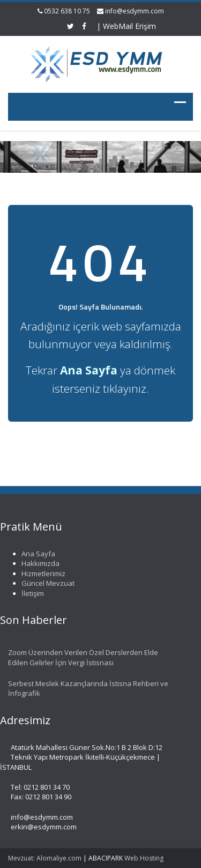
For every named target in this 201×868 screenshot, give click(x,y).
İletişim (31, 593)
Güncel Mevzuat (46, 583)
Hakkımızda (38, 563)
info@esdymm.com (135, 11)
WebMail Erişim (129, 26)
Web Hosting (144, 858)
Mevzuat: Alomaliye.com (45, 858)
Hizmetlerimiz (41, 573)
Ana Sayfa (36, 554)
